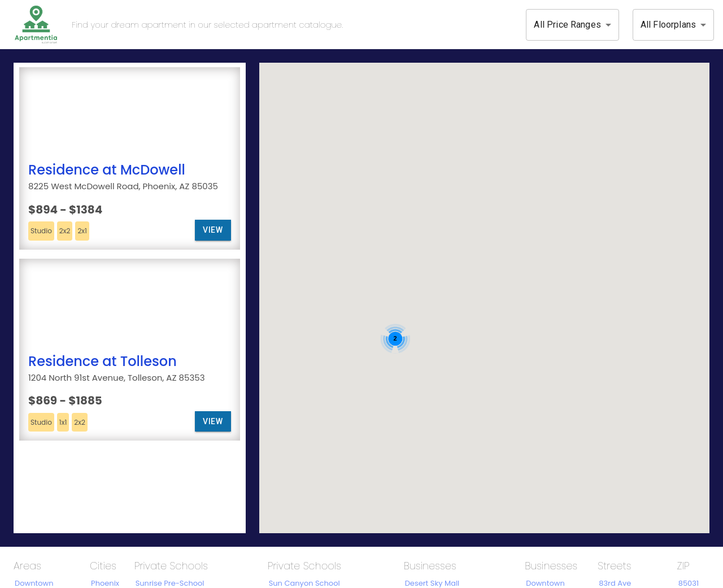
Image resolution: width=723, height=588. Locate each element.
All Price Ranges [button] (567, 25)
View (213, 230)
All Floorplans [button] (668, 25)
